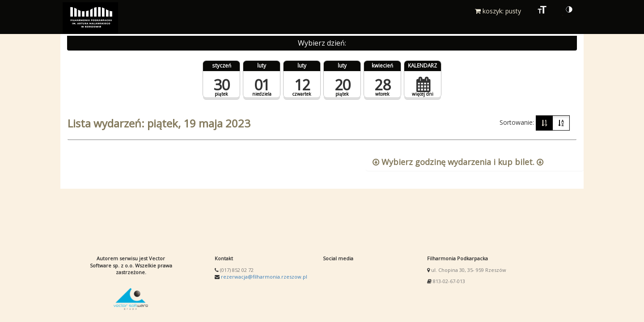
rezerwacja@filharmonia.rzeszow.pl (264, 277)
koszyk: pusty (498, 11)
